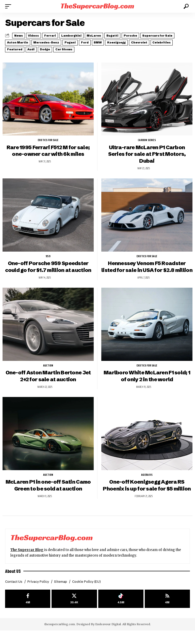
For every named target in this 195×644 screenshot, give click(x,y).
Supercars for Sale (26, 41)
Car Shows (168, 47)
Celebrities (76, 47)
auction (48, 371)
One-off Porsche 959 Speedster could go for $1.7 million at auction (48, 265)
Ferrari (63, 35)
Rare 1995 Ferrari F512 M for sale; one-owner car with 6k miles (48, 148)
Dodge (144, 47)
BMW (164, 41)
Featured (104, 47)
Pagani (126, 41)
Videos (41, 35)
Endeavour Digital (108, 638)
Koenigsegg (19, 47)
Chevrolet (48, 47)
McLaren (117, 35)
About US (13, 583)
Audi (125, 47)
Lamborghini (90, 35)
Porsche (164, 35)
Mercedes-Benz (97, 41)
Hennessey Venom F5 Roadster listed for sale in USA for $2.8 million (147, 268)
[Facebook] (28, 612)
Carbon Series (147, 138)
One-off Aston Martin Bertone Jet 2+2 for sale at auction (48, 381)
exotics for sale (48, 138)
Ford (146, 41)
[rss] (167, 612)
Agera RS (147, 480)
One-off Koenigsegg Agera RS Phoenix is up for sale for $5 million (147, 494)
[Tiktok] (121, 612)
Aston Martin (62, 41)
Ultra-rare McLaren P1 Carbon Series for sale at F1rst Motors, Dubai (147, 152)
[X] (74, 612)
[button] (9, 6)
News (21, 35)
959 (48, 254)
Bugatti (141, 35)
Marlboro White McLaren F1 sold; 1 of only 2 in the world (147, 381)
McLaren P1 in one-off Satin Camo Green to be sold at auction (48, 491)
